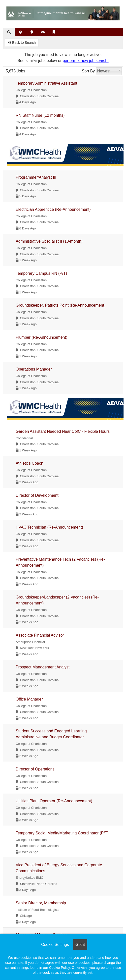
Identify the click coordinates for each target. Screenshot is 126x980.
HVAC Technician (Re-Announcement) (49, 527)
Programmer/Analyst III (36, 177)
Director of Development (37, 495)
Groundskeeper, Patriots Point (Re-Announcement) (61, 305)
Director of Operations (35, 769)
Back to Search (22, 43)
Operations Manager (34, 369)
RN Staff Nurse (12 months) (40, 115)
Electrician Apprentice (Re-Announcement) (53, 209)
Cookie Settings (55, 945)
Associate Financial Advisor (40, 635)
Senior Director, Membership (41, 903)
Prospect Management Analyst (43, 667)
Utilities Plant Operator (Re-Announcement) (54, 801)
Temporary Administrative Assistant (46, 83)
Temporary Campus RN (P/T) (41, 273)
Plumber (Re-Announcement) (41, 337)
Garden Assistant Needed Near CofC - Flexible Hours (63, 431)
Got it (80, 945)
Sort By (88, 71)
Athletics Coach (29, 463)
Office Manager (29, 699)
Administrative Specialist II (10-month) (49, 241)
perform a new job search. (86, 61)
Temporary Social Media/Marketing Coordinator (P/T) (62, 833)
